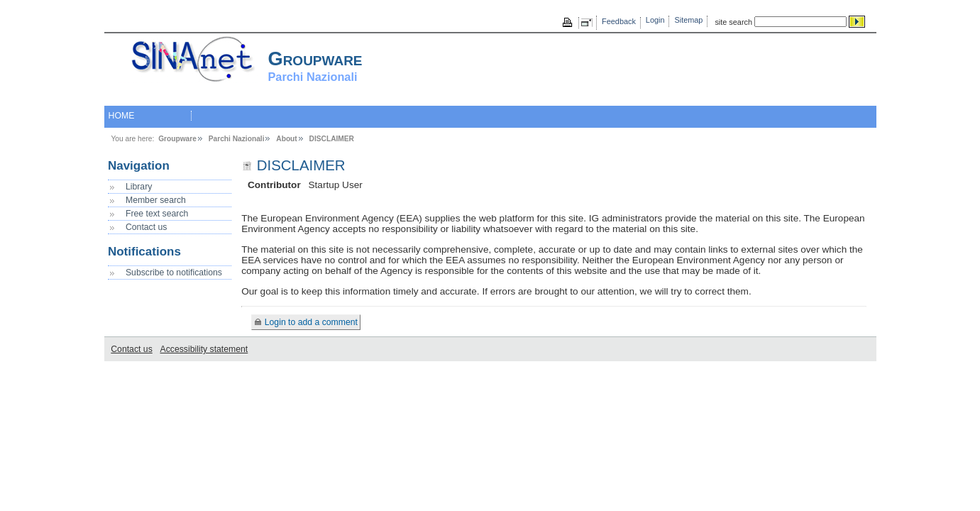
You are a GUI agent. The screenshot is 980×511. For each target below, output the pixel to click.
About (286, 139)
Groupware (177, 139)
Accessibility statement (204, 349)
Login (655, 20)
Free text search (157, 214)
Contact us (146, 227)
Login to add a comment (311, 322)
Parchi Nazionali (237, 139)
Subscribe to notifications (174, 273)
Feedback (619, 21)
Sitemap (689, 20)
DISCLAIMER (332, 139)
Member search (156, 200)
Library (139, 187)
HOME (122, 116)
